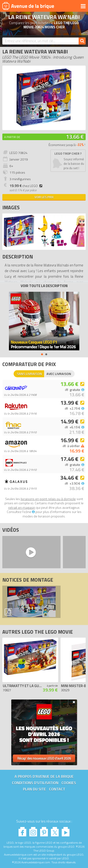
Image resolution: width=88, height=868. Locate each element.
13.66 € (75, 137)
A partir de (12, 137)
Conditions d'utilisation (35, 783)
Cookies (69, 783)
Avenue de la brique (28, 6)
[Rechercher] (82, 41)
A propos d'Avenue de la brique (44, 776)
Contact (57, 789)
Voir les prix (44, 197)
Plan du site (34, 789)
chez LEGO (27, 186)
